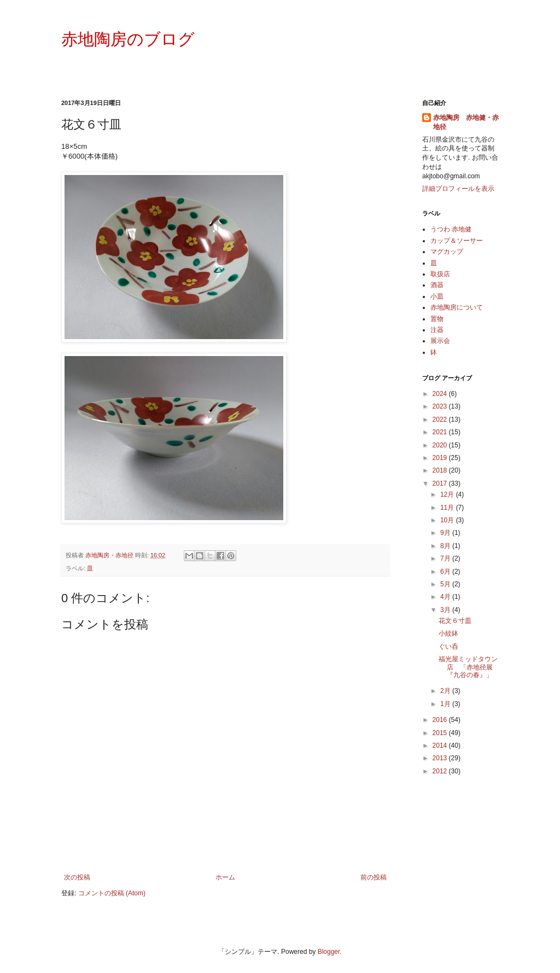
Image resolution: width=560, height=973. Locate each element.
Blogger (329, 952)
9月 (446, 533)
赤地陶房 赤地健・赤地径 (466, 122)
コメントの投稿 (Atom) (112, 893)
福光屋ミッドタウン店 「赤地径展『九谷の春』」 (468, 667)
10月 (448, 520)
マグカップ (447, 252)
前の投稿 (374, 877)
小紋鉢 (448, 633)
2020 (441, 445)
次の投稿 (77, 877)
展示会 (440, 341)
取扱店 (440, 274)
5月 (446, 584)
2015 (441, 733)
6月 (446, 572)
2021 (441, 432)
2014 (441, 745)
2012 (441, 771)
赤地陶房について (457, 307)
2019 (441, 458)
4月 (446, 597)
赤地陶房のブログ (128, 39)
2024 (441, 394)
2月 (446, 691)
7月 (446, 558)
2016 (441, 720)
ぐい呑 (448, 646)
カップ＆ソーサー (457, 241)
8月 (446, 546)
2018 (441, 470)
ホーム (225, 877)
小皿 (437, 296)
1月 (446, 704)
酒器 (437, 285)
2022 (441, 420)
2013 (441, 758)
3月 (446, 610)
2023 (441, 406)
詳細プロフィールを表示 (458, 189)
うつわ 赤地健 (451, 229)
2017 (441, 483)
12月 (448, 494)
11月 (448, 508)
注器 (437, 330)
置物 (437, 319)
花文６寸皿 (455, 621)
